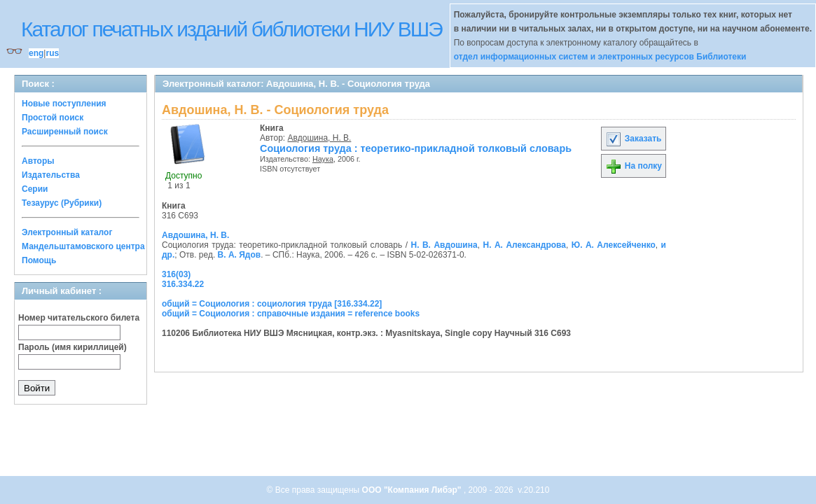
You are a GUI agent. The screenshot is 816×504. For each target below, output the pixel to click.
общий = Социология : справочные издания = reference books (291, 314)
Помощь (39, 260)
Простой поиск (53, 118)
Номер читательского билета (79, 318)
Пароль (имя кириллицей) (72, 347)
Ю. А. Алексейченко (614, 245)
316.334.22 (183, 284)
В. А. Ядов (240, 255)
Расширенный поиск (65, 132)
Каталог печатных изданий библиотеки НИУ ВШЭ (231, 29)
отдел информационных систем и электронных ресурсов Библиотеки (600, 57)
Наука (323, 159)
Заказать (633, 139)
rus (52, 53)
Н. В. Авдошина (444, 245)
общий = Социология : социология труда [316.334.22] (272, 304)
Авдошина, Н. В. (320, 138)
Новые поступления (64, 104)
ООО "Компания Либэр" (413, 490)
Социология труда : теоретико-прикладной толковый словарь (416, 148)
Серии (35, 189)
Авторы (38, 161)
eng (36, 53)
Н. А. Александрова (524, 245)
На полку (634, 166)
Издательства (51, 175)
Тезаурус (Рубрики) (62, 203)
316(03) (176, 274)
